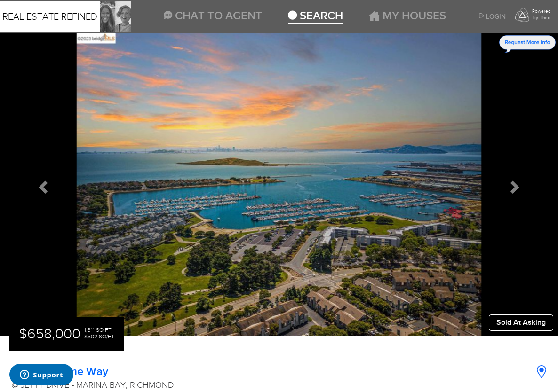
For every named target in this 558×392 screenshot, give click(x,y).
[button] (42, 184)
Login (492, 17)
